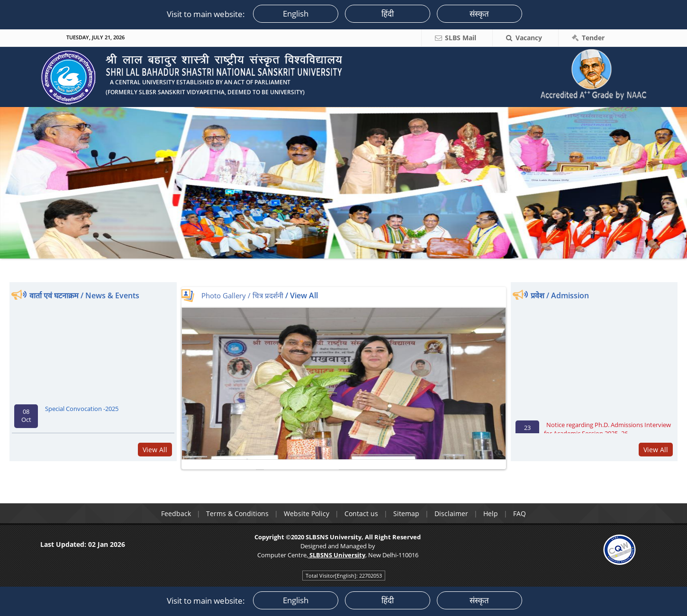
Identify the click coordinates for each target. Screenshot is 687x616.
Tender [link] (593, 38)
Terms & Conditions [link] (237, 513)
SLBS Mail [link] (461, 38)
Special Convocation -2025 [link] (82, 412)
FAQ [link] (520, 513)
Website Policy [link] (307, 513)
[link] (213, 73)
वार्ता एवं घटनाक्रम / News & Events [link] (84, 295)
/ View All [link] (302, 295)
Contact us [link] (361, 513)
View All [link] (155, 450)
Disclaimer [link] (451, 513)
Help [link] (491, 513)
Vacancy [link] (529, 38)
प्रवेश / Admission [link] (560, 295)
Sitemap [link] (406, 513)
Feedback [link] (176, 513)
